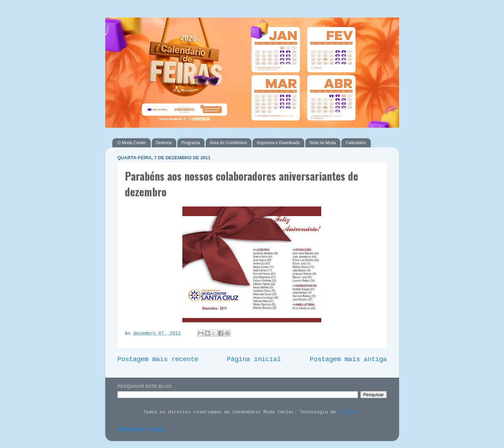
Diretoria (164, 143)
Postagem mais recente (158, 359)
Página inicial (254, 359)
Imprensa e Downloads (278, 143)
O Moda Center (132, 143)
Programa (191, 143)
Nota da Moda (323, 143)
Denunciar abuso (141, 430)
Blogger (349, 412)
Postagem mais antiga (348, 359)
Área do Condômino (229, 143)
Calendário (356, 143)
